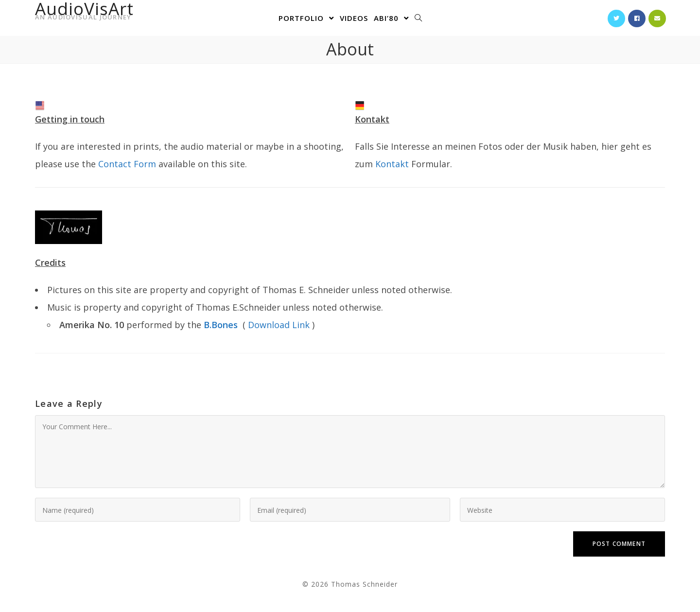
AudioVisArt (84, 13)
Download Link (279, 325)
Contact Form (127, 164)
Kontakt (392, 164)
